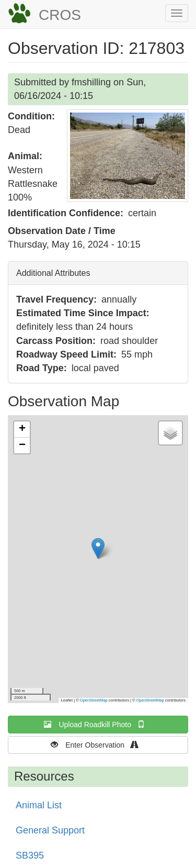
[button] (128, 156)
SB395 (30, 855)
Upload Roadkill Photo (98, 724)
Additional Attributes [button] (53, 273)
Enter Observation (98, 745)
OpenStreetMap (94, 700)
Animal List (39, 805)
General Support (50, 830)
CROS (60, 15)
